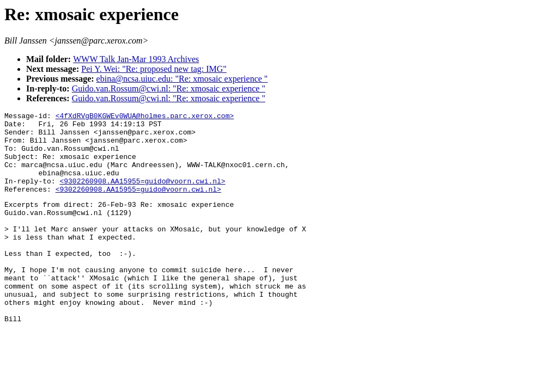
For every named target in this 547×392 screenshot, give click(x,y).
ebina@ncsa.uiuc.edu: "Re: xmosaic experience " (182, 79)
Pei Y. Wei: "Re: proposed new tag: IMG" (154, 69)
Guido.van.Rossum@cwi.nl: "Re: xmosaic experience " (169, 88)
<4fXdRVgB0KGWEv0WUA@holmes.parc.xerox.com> (145, 117)
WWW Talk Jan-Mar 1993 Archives (136, 59)
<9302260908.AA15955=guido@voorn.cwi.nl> (142, 195)
